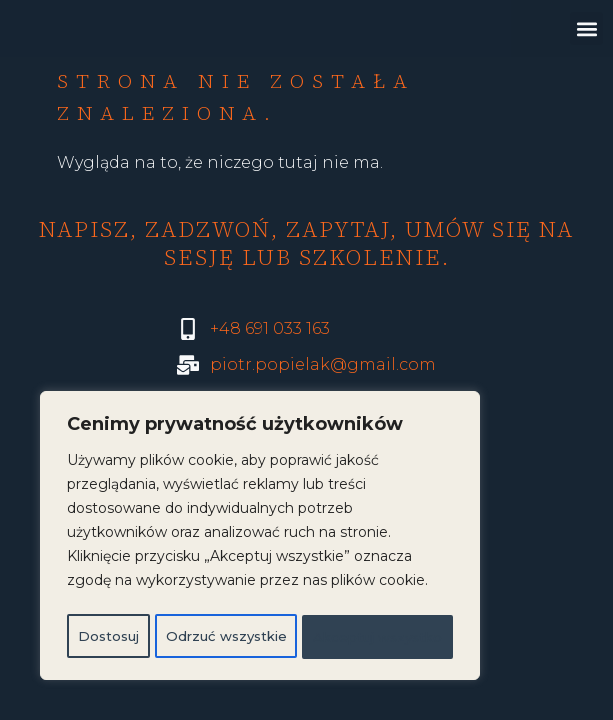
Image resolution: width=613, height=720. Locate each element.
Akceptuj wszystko (260, 637)
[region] (260, 517)
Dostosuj (143, 593)
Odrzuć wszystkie (336, 593)
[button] (586, 28)
